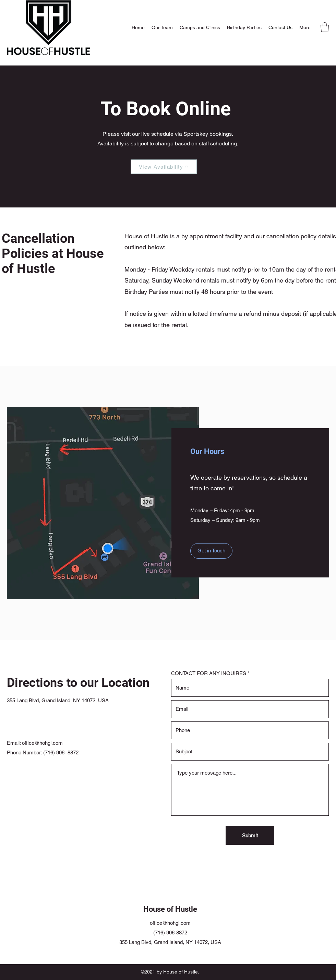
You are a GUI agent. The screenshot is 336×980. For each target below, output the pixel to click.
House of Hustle (170, 909)
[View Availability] (164, 167)
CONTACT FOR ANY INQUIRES (209, 673)
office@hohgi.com (42, 743)
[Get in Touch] (211, 551)
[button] (325, 27)
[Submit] (250, 835)
